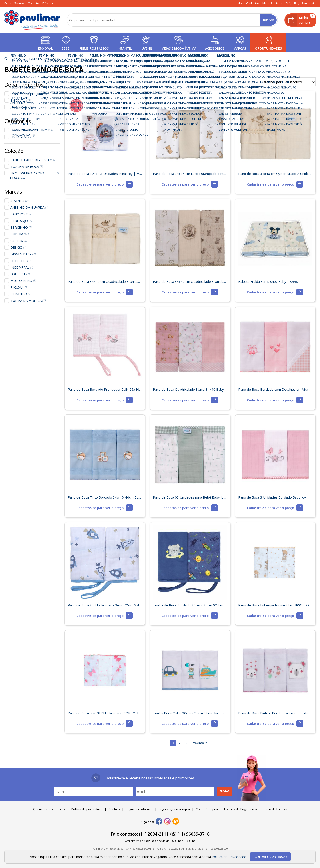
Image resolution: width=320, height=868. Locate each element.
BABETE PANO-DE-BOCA (33, 160)
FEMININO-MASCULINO (32, 130)
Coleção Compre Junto (29, 94)
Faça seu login (305, 3)
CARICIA (19, 241)
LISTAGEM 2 (22, 137)
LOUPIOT (20, 274)
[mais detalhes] (105, 184)
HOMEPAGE (22, 107)
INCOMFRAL (22, 267)
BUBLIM (20, 234)
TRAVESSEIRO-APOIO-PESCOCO (35, 175)
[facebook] (159, 822)
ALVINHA (19, 201)
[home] (32, 20)
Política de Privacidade (229, 857)
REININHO (21, 294)
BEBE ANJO (21, 221)
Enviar (225, 791)
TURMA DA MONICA (28, 301)
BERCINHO (21, 227)
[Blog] (176, 822)
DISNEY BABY (23, 254)
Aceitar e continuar (270, 857)
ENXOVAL (21, 100)
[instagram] (167, 822)
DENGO (18, 247)
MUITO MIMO (23, 281)
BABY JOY (21, 214)
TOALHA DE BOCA (27, 166)
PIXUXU (19, 287)
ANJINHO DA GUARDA (29, 207)
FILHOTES (20, 261)
